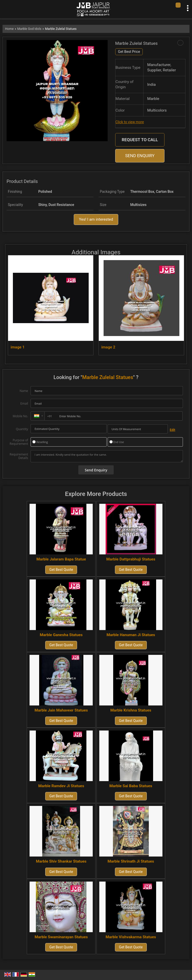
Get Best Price (129, 52)
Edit (173, 430)
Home (9, 29)
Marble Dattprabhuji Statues (131, 559)
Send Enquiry (140, 156)
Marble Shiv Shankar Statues (61, 861)
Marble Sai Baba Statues (131, 786)
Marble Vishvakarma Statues (131, 937)
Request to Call (140, 140)
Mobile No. (20, 416)
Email (24, 403)
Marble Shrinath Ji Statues (131, 861)
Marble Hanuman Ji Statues (131, 635)
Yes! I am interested (96, 219)
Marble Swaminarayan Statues (61, 937)
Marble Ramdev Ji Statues (61, 786)
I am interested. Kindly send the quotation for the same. (107, 456)
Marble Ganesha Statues (61, 635)
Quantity (22, 429)
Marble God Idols (29, 29)
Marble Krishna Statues (131, 710)
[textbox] (138, 429)
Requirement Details (19, 456)
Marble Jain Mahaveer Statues (61, 710)
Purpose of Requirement (19, 442)
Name (24, 391)
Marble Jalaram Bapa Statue (61, 559)
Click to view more (130, 122)
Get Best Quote (61, 570)
